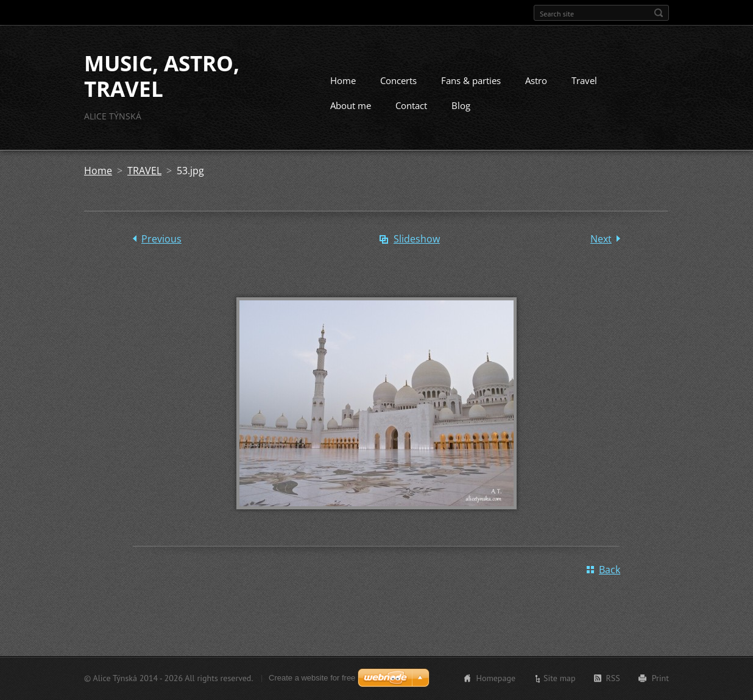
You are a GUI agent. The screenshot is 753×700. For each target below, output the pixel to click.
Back (610, 570)
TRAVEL (144, 171)
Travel (584, 80)
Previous (161, 239)
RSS (613, 678)
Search (659, 13)
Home (343, 80)
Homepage (496, 678)
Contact (411, 105)
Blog (461, 105)
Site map (560, 678)
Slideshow (417, 239)
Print (660, 678)
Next (601, 239)
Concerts (398, 80)
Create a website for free (312, 678)
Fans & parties (471, 80)
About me (351, 105)
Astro (536, 80)
